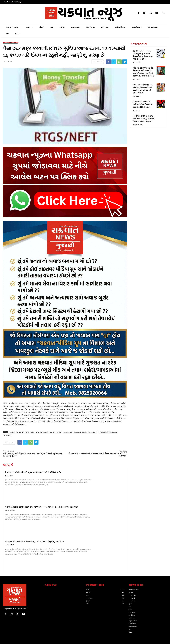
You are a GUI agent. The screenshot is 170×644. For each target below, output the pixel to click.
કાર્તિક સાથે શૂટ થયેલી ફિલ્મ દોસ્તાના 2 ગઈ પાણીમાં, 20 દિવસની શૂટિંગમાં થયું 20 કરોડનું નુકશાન (33, 455)
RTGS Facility (68, 432)
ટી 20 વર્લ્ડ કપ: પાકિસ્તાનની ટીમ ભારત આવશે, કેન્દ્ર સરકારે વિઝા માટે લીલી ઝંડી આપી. (98, 455)
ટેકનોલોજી (6, 43)
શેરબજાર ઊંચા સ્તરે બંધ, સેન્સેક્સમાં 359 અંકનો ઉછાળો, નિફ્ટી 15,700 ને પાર (35, 542)
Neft (33, 432)
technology (7, 436)
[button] (164, 13)
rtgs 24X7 (59, 432)
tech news (113, 432)
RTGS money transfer (81, 432)
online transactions (42, 432)
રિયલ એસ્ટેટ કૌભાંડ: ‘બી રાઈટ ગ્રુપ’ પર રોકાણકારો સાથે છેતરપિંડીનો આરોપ (33, 472)
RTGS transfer (104, 432)
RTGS (52, 432)
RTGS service (93, 432)
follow (27, 432)
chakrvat (20, 432)
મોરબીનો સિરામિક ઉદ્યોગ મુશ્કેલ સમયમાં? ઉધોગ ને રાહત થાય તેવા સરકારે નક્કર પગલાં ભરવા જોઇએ (42, 507)
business (12, 432)
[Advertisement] (149, 146)
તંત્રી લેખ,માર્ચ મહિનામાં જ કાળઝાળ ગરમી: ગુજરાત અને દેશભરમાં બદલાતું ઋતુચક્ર (144, 119)
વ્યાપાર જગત (14, 43)
